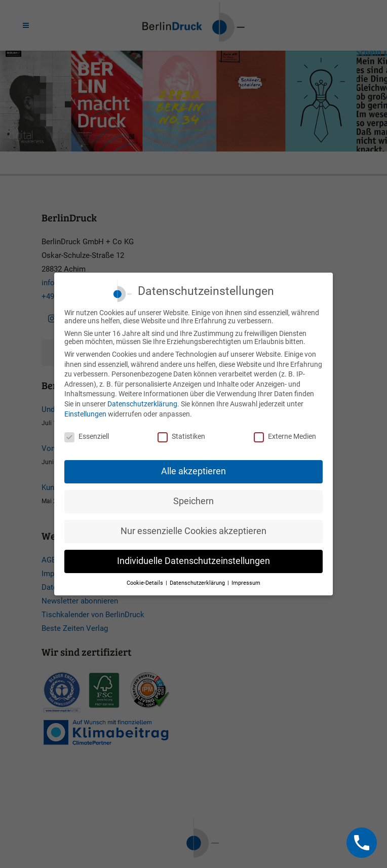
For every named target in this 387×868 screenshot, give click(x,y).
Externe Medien (285, 436)
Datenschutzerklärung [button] (198, 583)
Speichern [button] (193, 501)
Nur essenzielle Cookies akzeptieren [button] (193, 531)
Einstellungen (85, 414)
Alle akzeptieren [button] (193, 471)
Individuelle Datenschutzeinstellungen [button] (193, 561)
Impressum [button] (246, 583)
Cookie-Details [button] (146, 583)
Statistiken (181, 436)
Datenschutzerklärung (142, 404)
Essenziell (87, 436)
